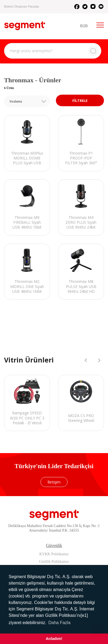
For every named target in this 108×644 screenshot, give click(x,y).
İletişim (54, 482)
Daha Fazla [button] (59, 623)
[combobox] (27, 101)
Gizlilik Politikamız (54, 562)
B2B (84, 26)
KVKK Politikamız (54, 554)
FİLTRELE (80, 101)
